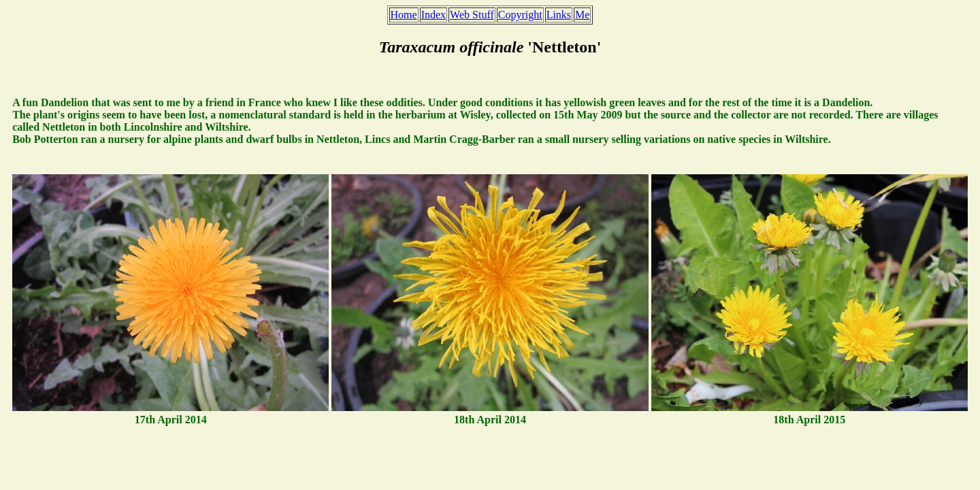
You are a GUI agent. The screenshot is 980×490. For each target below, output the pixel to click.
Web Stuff (472, 15)
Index (434, 15)
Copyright (520, 15)
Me (582, 15)
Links (559, 15)
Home (404, 15)
